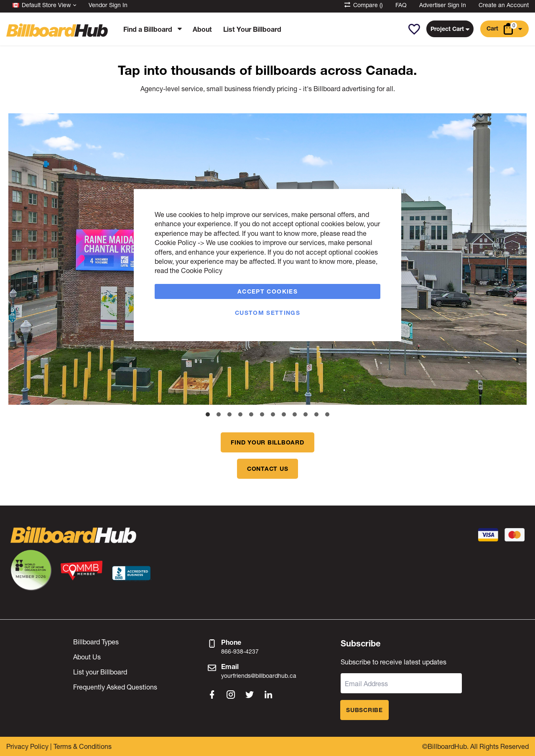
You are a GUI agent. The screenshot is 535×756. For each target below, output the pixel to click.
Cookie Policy (175, 242)
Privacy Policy (27, 746)
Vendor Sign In (108, 5)
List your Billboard (100, 672)
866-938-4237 (240, 651)
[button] (414, 29)
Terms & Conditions (83, 746)
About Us (87, 657)
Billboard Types (96, 642)
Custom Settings (267, 313)
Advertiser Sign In (443, 5)
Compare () (363, 5)
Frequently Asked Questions (115, 687)
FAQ (401, 5)
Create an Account (504, 5)
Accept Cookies (267, 291)
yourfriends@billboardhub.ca (259, 676)
